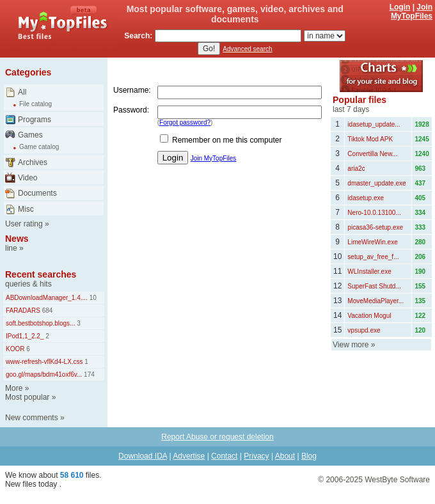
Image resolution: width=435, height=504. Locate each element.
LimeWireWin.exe (372, 242)
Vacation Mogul (369, 316)
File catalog (36, 104)
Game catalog (39, 147)
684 (46, 311)
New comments (32, 418)
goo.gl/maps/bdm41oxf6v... (44, 374)
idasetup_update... (374, 124)
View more (351, 345)
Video (28, 178)
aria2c (356, 169)
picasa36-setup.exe (375, 227)
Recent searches (41, 274)
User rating (24, 224)
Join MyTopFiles (412, 12)
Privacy (256, 456)
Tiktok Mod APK (370, 139)
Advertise (189, 456)
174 (88, 374)
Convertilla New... (372, 154)
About (285, 456)
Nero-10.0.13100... (374, 213)
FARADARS (23, 311)
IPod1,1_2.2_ (25, 336)
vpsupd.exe (364, 330)
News (17, 239)
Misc (26, 209)
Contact (224, 456)
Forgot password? (185, 122)
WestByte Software (397, 480)
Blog (309, 456)
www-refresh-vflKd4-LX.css (44, 362)
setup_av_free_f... (373, 257)
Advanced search (247, 49)
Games (30, 135)
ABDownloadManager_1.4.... (47, 298)
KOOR (15, 349)
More (14, 388)
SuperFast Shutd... (374, 286)
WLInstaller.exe (369, 272)
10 (92, 298)
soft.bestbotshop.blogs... (40, 323)
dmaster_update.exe (376, 183)
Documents (37, 193)
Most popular (27, 397)
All (22, 92)
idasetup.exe (366, 198)
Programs (35, 120)
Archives (33, 162)
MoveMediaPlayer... (376, 301)
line (11, 248)
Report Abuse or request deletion (217, 437)
